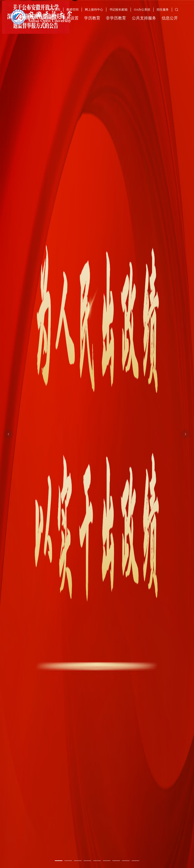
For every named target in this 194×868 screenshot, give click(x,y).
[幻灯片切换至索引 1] (59, 861)
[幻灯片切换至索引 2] (68, 861)
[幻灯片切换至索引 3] (78, 861)
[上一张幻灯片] (9, 434)
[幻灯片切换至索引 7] (116, 861)
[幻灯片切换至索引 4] (87, 861)
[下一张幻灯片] (185, 434)
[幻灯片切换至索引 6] (107, 861)
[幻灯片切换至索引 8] (126, 861)
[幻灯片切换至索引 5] (97, 861)
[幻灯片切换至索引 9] (135, 861)
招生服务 (163, 10)
